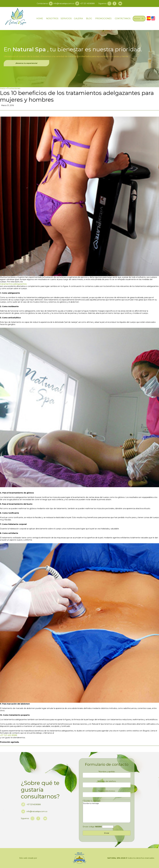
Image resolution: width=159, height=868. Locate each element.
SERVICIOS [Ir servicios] (66, 18)
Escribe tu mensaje (92, 801)
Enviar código (92, 827)
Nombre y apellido (107, 772)
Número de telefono (107, 781)
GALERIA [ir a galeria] (78, 18)
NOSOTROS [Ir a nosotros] (52, 18)
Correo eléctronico (107, 791)
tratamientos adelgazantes (13, 284)
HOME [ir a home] (40, 18)
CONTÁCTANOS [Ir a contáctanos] (123, 18)
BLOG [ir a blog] (89, 18)
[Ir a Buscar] (139, 19)
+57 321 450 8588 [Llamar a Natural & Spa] (9, 735)
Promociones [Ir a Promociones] (14, 88)
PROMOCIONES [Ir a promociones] (103, 18)
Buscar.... (139, 19)
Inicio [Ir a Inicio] (3, 88)
